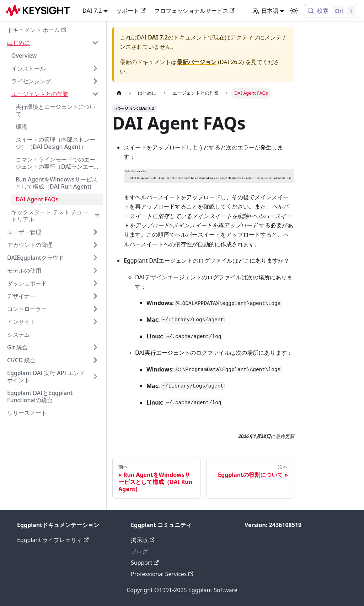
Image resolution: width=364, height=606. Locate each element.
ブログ (139, 551)
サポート (131, 11)
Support (145, 563)
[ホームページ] (119, 93)
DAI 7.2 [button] (92, 11)
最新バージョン (197, 62)
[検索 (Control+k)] (331, 11)
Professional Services (162, 574)
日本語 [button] (265, 11)
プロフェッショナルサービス (194, 11)
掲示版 (143, 540)
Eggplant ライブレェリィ (53, 540)
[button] (53, 43)
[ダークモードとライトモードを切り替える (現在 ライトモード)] (294, 11)
